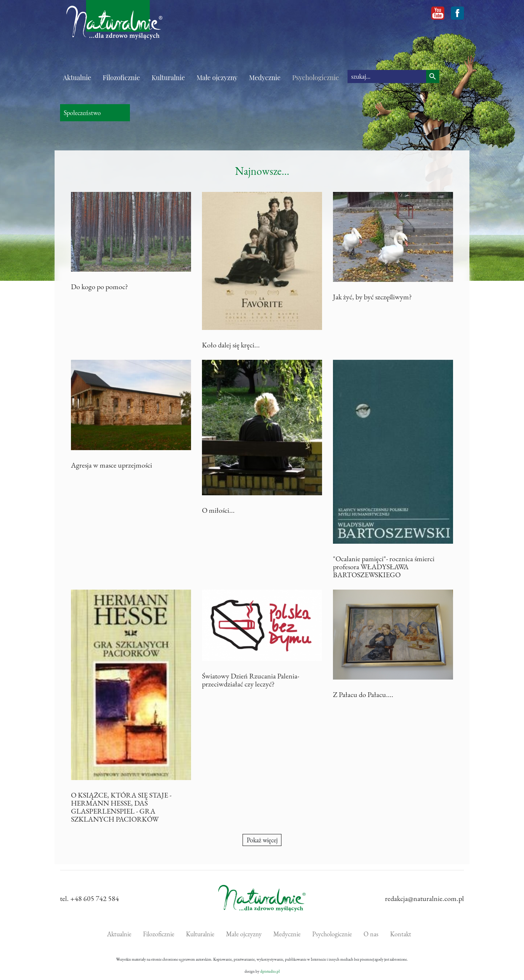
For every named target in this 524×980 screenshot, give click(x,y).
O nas (371, 934)
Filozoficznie (121, 78)
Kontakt (401, 934)
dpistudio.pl (270, 971)
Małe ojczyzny (217, 78)
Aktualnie (77, 78)
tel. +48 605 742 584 (90, 898)
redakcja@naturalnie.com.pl (424, 898)
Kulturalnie (168, 78)
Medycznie (265, 78)
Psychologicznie (315, 78)
